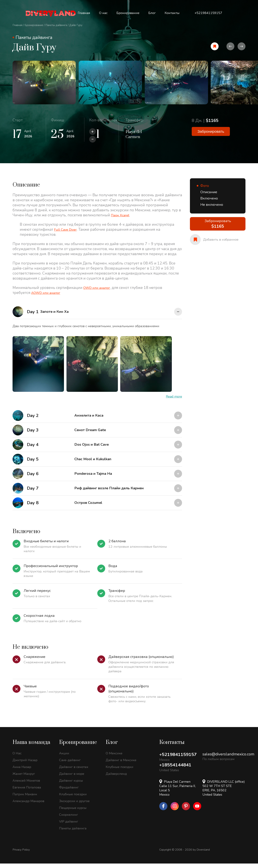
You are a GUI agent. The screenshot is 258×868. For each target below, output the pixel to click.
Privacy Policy (21, 854)
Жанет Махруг (24, 778)
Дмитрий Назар (25, 765)
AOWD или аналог (48, 297)
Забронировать (211, 137)
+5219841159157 (179, 759)
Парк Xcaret (121, 220)
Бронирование (34, 25)
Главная (17, 25)
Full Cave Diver (67, 234)
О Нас (17, 758)
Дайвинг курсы (71, 785)
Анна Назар (22, 771)
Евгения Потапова (27, 792)
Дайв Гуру (76, 25)
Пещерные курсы (73, 812)
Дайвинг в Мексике (121, 765)
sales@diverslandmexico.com (228, 759)
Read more (174, 401)
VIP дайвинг (69, 826)
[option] (50, 85)
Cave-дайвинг (70, 765)
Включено (209, 203)
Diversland (203, 854)
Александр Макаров (28, 806)
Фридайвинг (69, 792)
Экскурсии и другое (74, 806)
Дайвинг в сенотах (74, 771)
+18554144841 (176, 770)
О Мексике (114, 758)
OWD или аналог (99, 292)
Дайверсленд (116, 778)
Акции (64, 758)
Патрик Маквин (25, 799)
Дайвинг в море (72, 778)
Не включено (212, 209)
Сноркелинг (69, 819)
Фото (205, 190)
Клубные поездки (73, 799)
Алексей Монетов (26, 785)
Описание (209, 197)
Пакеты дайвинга (56, 25)
